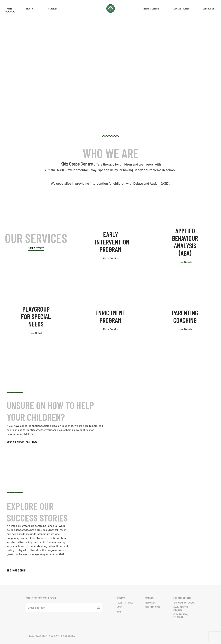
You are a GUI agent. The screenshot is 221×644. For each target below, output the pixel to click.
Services (53, 8)
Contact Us (209, 8)
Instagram (150, 602)
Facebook (150, 598)
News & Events (151, 8)
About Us (30, 8)
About (119, 607)
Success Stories (181, 8)
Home (9, 8)
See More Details (17, 570)
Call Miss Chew (152, 607)
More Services (36, 248)
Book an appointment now (22, 442)
